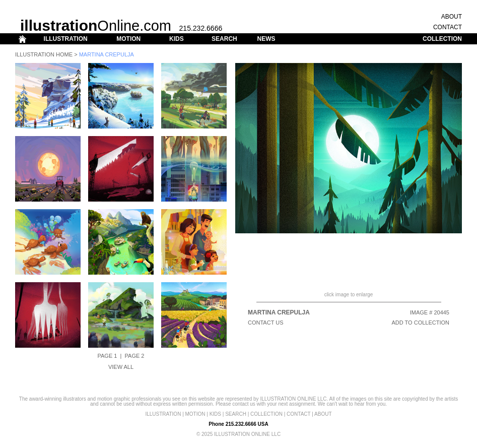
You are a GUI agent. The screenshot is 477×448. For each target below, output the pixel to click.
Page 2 (135, 356)
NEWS (266, 39)
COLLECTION (442, 39)
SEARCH (224, 39)
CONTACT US (266, 323)
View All (121, 367)
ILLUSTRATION (66, 39)
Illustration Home (44, 54)
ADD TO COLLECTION (420, 323)
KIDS (177, 39)
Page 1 (108, 356)
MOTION (128, 39)
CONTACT (448, 27)
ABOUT (452, 17)
